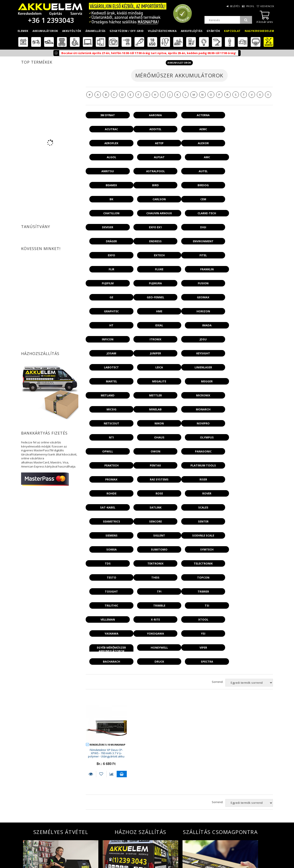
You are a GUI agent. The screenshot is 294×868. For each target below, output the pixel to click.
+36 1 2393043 (50, 20)
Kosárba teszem (122, 634)
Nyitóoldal (26, 846)
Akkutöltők (72, 31)
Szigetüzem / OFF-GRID (127, 31)
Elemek (23, 31)
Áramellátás (95, 31)
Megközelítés (210, 859)
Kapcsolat (232, 31)
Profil (247, 6)
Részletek (91, 634)
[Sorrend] (249, 543)
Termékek (24, 859)
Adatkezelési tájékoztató (95, 852)
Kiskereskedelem (148, 846)
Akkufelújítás (192, 31)
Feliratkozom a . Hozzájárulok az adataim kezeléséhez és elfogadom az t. (182, 820)
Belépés (230, 6)
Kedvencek (267, 6)
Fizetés (82, 858)
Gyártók (213, 31)
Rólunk (206, 846)
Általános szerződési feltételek (100, 845)
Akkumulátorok (45, 31)
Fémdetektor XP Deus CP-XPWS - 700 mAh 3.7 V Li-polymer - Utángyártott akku (106, 613)
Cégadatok (208, 853)
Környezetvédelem (214, 866)
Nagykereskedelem (259, 31)
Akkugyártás (146, 866)
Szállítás (84, 865)
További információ (61, 795)
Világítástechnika (162, 31)
